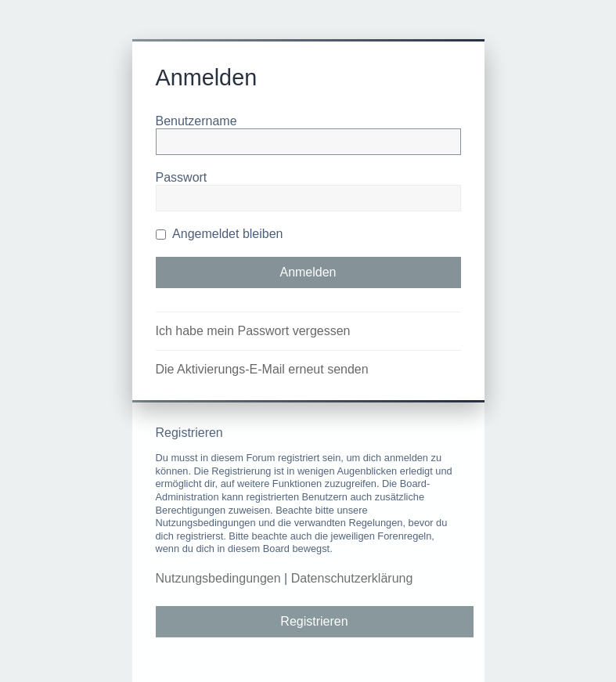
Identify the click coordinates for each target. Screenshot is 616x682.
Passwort (182, 177)
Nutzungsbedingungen (218, 578)
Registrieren (314, 621)
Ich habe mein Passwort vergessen (253, 331)
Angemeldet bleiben (220, 234)
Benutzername (196, 121)
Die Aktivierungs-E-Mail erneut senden (262, 369)
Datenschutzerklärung (352, 578)
